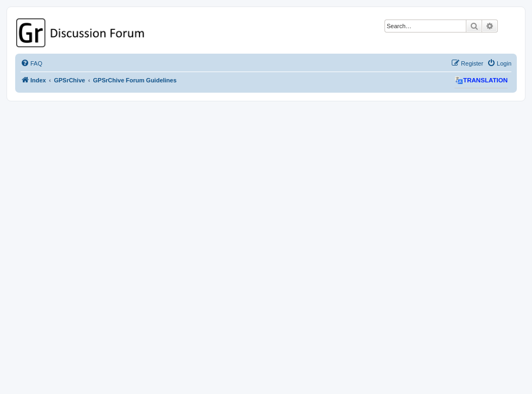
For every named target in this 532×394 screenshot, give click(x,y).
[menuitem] (31, 63)
